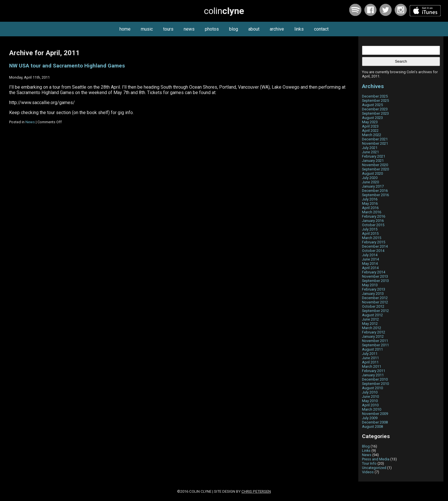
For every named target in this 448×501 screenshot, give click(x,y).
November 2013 (375, 276)
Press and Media (376, 459)
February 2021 (374, 156)
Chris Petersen (256, 491)
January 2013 (373, 294)
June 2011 (370, 358)
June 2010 (370, 396)
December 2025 (375, 96)
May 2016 (370, 203)
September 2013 (375, 281)
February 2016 (374, 216)
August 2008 (372, 427)
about (254, 29)
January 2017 (373, 186)
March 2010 (372, 409)
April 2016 (370, 208)
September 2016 (375, 195)
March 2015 (372, 238)
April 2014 (370, 268)
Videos (368, 472)
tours (168, 29)
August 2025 (372, 105)
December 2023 (375, 109)
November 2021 (375, 143)
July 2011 (370, 354)
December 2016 (375, 191)
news (189, 29)
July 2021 (370, 148)
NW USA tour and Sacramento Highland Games (67, 66)
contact (321, 29)
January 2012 (373, 336)
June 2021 (370, 152)
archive (277, 29)
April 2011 (370, 362)
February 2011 (374, 371)
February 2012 (374, 332)
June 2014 (370, 259)
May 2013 (370, 285)
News (30, 122)
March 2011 (372, 366)
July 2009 (370, 418)
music (147, 29)
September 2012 (375, 311)
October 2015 (373, 225)
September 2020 (375, 169)
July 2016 (370, 199)
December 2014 (375, 246)
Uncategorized (374, 468)
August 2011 (372, 349)
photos (212, 29)
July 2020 (370, 178)
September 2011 (375, 345)
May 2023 (370, 122)
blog (234, 29)
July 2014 (370, 255)
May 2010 (370, 401)
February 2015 (374, 242)
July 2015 (370, 229)
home (125, 29)
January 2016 (373, 221)
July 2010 (370, 392)
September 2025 (375, 101)
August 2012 (372, 315)
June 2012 (370, 319)
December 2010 (375, 379)
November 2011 (375, 341)
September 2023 (375, 113)
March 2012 (372, 328)
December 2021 (375, 139)
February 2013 (374, 289)
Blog (366, 446)
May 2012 (370, 324)
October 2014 (373, 251)
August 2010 (372, 388)
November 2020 (375, 165)
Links (366, 451)
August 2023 (372, 118)
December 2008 (375, 422)
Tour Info (369, 463)
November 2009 (375, 414)
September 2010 (375, 384)
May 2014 (370, 264)
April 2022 (370, 131)
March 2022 (372, 135)
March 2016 (372, 212)
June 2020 (370, 182)
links (299, 29)
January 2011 (373, 375)
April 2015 (370, 233)
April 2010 (370, 405)
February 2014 (374, 272)
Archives (373, 86)
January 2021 (373, 161)
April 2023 (370, 126)
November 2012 (375, 302)
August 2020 (372, 173)
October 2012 (373, 306)
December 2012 (375, 298)
